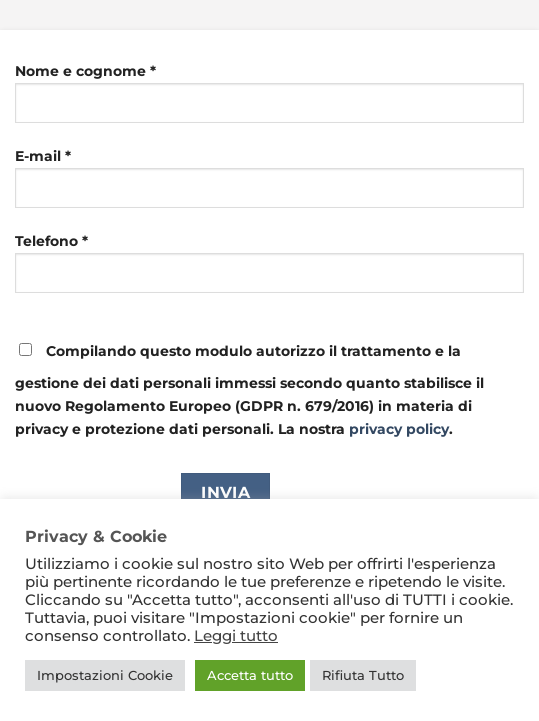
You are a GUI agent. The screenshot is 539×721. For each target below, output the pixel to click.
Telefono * (269, 270)
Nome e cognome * (269, 100)
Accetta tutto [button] (250, 675)
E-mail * (269, 185)
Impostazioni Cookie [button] (105, 675)
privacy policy (399, 429)
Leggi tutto (236, 636)
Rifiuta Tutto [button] (363, 675)
